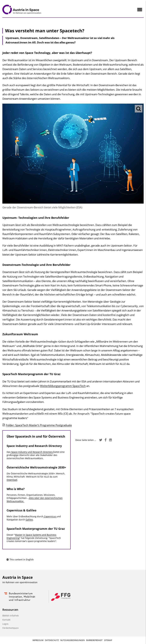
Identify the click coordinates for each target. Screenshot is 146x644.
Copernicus (50, 516)
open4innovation (29, 582)
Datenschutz (52, 640)
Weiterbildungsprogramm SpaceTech (63, 386)
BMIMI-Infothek (11, 616)
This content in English (20, 559)
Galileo (29, 520)
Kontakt (6, 620)
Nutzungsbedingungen (73, 640)
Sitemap (108, 640)
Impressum (38, 640)
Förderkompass (11, 628)
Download (12, 480)
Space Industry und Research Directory (32, 452)
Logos (5, 624)
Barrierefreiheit (94, 640)
